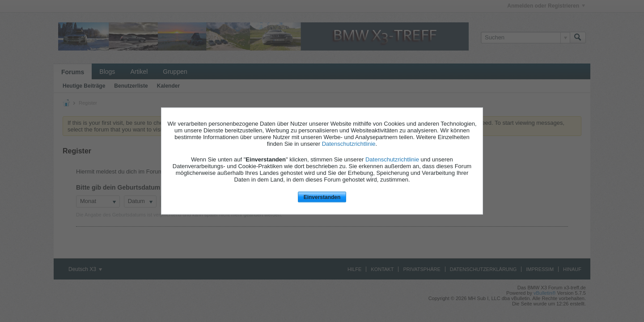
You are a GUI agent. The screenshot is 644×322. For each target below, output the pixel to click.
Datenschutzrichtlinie (349, 143)
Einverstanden (322, 197)
